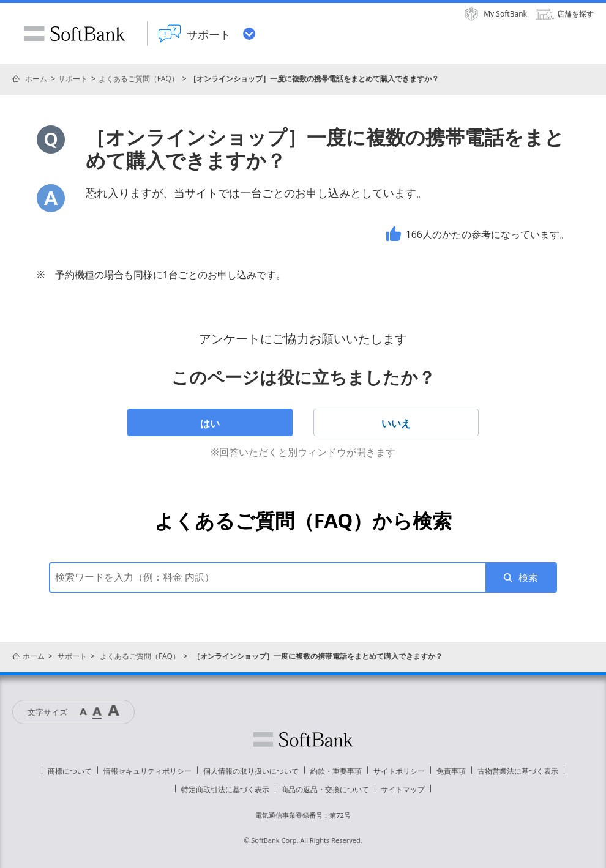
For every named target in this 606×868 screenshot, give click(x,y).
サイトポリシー (399, 771)
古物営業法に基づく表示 (518, 771)
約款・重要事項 (336, 771)
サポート (73, 79)
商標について (70, 771)
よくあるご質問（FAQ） (139, 79)
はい (210, 423)
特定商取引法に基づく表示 (225, 789)
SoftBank (75, 34)
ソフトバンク (303, 740)
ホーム (36, 79)
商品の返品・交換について (325, 789)
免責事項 (451, 771)
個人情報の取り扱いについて (251, 771)
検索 (528, 577)
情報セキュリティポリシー (148, 771)
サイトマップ (403, 789)
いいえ (396, 423)
